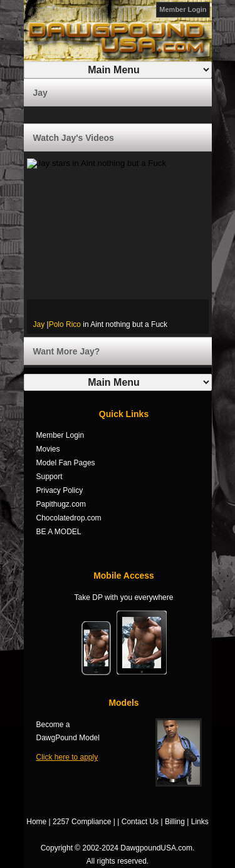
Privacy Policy (60, 490)
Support (50, 477)
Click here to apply (67, 757)
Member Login (183, 9)
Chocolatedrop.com (69, 518)
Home (36, 822)
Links (200, 822)
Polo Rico (65, 324)
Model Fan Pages (66, 463)
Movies (48, 449)
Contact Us (140, 822)
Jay (39, 324)
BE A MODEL (59, 532)
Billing (175, 822)
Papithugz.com (61, 504)
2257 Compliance (82, 822)
